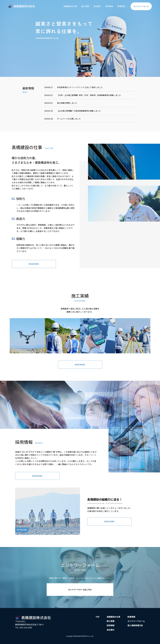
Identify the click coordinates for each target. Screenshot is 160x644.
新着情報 (119, 6)
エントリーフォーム (136, 623)
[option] (80, 38)
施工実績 (83, 6)
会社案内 (95, 6)
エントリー (140, 6)
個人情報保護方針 (135, 627)
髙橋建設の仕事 (68, 6)
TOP (97, 619)
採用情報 (107, 6)
